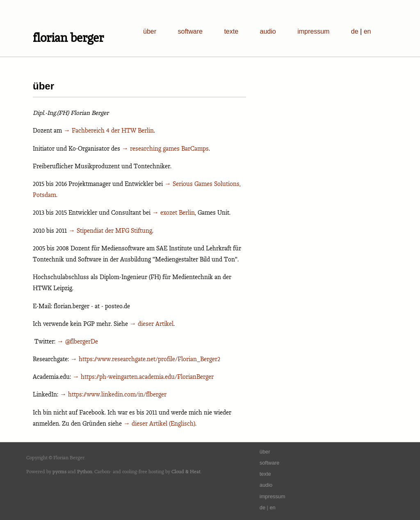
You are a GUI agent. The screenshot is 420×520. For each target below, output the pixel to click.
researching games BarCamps (169, 148)
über (150, 31)
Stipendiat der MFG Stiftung (114, 230)
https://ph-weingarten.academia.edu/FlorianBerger (147, 377)
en (367, 31)
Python (85, 471)
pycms (59, 471)
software (190, 31)
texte (231, 31)
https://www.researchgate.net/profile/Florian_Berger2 (150, 359)
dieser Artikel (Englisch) (163, 423)
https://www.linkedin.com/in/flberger (117, 394)
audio (268, 31)
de (355, 31)
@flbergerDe (82, 341)
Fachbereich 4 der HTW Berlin (113, 130)
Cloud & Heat (186, 471)
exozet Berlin (178, 212)
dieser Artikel (156, 324)
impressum (313, 31)
